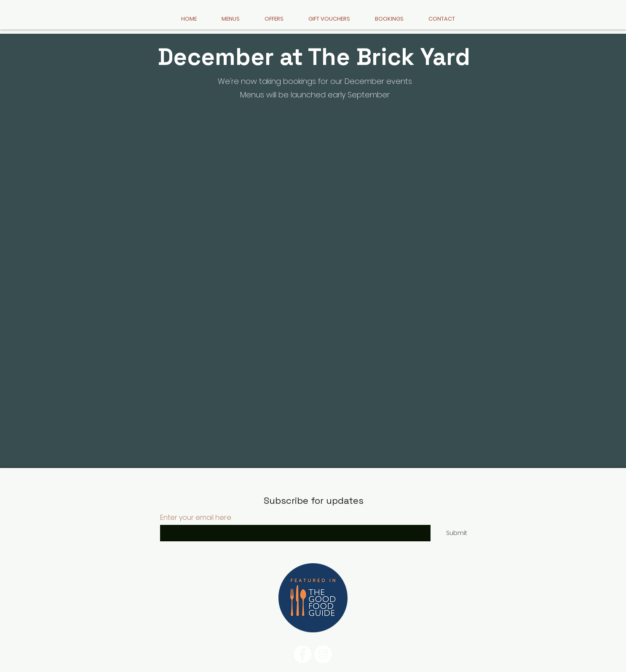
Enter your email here (196, 518)
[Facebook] (302, 654)
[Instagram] (323, 654)
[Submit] (457, 533)
